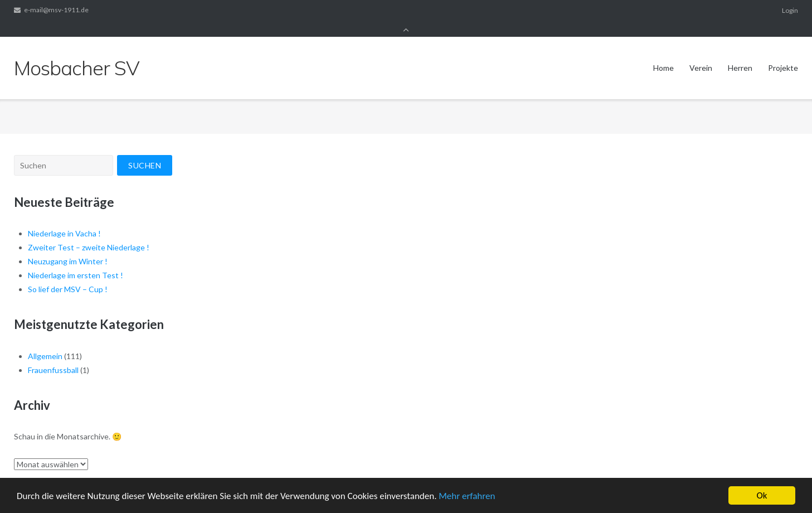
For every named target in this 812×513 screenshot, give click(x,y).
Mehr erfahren (467, 497)
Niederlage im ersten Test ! (76, 260)
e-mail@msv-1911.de (56, 10)
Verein (701, 52)
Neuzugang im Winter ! (68, 246)
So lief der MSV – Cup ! (68, 274)
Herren (740, 52)
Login (790, 10)
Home (663, 52)
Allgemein (45, 341)
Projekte (783, 52)
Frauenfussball (53, 355)
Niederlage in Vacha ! (64, 218)
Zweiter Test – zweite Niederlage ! (89, 232)
